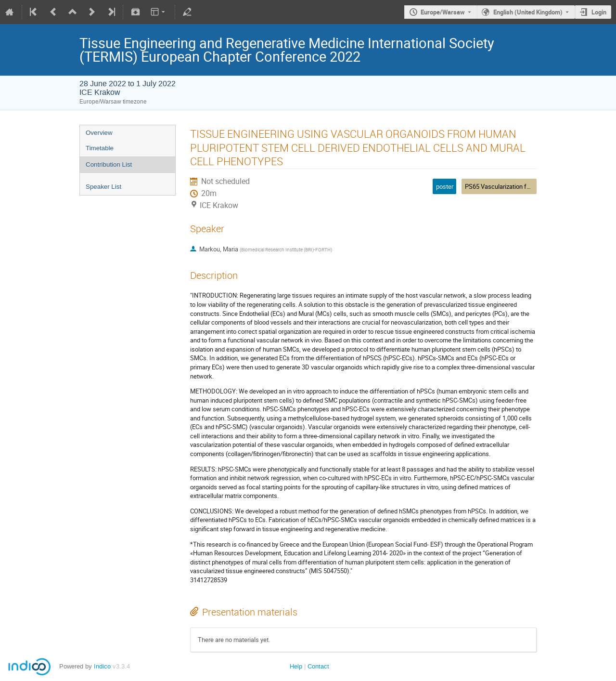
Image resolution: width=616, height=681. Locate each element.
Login (599, 12)
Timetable (100, 148)
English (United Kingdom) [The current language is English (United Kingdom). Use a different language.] (528, 12)
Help (296, 666)
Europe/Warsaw (443, 12)
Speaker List (103, 187)
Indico (102, 666)
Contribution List (109, 164)
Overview (99, 133)
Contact (318, 666)
